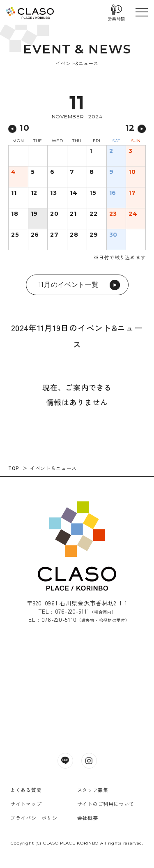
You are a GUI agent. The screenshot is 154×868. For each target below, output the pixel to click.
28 (74, 235)
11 (14, 193)
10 (132, 172)
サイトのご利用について (106, 804)
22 (93, 214)
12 (34, 193)
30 (113, 235)
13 (53, 193)
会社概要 (88, 818)
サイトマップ (26, 804)
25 (15, 235)
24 (133, 214)
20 (54, 214)
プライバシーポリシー (36, 818)
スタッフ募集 (93, 790)
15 (93, 193)
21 (73, 214)
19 (34, 214)
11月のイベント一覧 (79, 285)
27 (54, 235)
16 (113, 193)
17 (132, 193)
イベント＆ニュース (53, 468)
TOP (14, 468)
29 (94, 235)
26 (35, 235)
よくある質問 (26, 790)
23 (113, 214)
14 (74, 193)
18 (15, 214)
